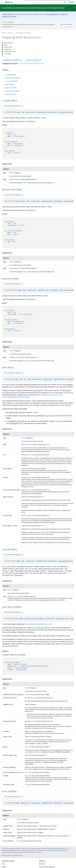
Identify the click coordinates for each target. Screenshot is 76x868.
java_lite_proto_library (13, 78)
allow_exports (37, 379)
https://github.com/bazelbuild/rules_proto (39, 624)
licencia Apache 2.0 (28, 850)
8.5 (31, 64)
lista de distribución (52, 14)
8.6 (28, 64)
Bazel (4, 33)
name (18, 112)
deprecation (53, 112)
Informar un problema (13, 60)
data (29, 379)
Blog (3, 864)
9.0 (22, 64)
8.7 (25, 64)
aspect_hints (30, 112)
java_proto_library (12, 81)
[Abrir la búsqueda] (65, 2)
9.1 (19, 64)
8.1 (43, 64)
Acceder (71, 2)
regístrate (14, 16)
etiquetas (17, 179)
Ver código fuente (33, 60)
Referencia (10, 33)
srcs (25, 379)
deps (23, 112)
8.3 (37, 64)
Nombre (12, 173)
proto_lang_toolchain (13, 91)
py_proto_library (11, 88)
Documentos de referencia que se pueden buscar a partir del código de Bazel (33, 8)
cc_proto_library (11, 75)
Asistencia (42, 864)
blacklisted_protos (62, 618)
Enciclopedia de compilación (23, 33)
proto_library (10, 84)
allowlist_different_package (34, 618)
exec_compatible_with (66, 112)
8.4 (34, 64)
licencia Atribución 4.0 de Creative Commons (55, 849)
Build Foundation (7, 14)
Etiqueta (24, 469)
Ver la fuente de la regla (13, 106)
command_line (35, 803)
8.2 (40, 64)
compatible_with (42, 112)
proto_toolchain (11, 94)
